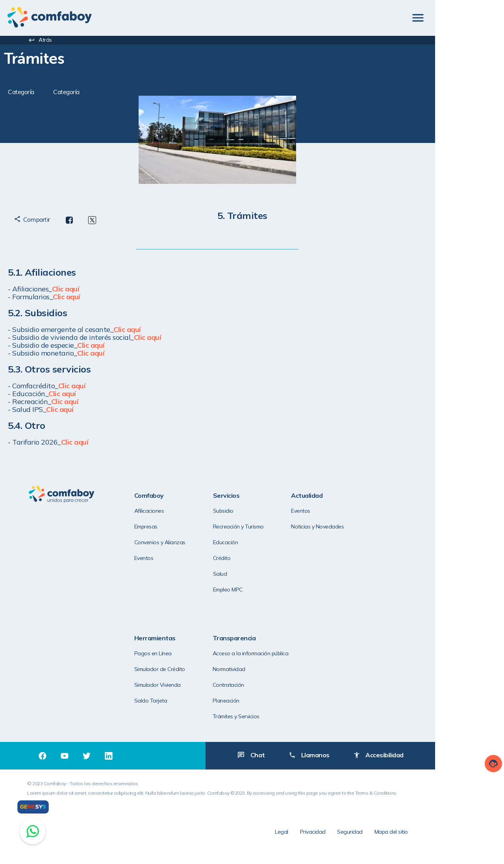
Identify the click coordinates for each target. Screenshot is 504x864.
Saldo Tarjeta (393, 559)
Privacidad (377, 834)
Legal (346, 834)
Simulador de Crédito (402, 527)
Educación (231, 543)
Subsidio (229, 512)
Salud (226, 575)
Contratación (156, 686)
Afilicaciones (155, 512)
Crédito (227, 559)
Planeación (153, 701)
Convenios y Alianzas (165, 543)
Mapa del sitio (456, 834)
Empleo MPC (233, 590)
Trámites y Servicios (163, 717)
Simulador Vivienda (400, 543)
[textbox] (128, 57)
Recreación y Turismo (244, 527)
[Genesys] (33, 807)
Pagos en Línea (396, 512)
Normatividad (156, 670)
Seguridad (415, 834)
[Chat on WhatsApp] (33, 831)
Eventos (149, 559)
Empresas (151, 527)
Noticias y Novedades (323, 527)
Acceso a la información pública (178, 654)
